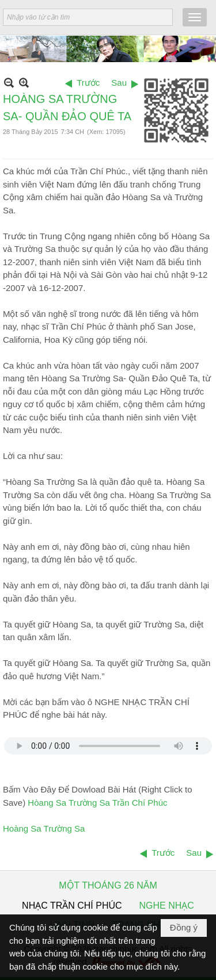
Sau (119, 83)
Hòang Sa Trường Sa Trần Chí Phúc (97, 803)
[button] (195, 17)
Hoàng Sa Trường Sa (44, 828)
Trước (88, 83)
